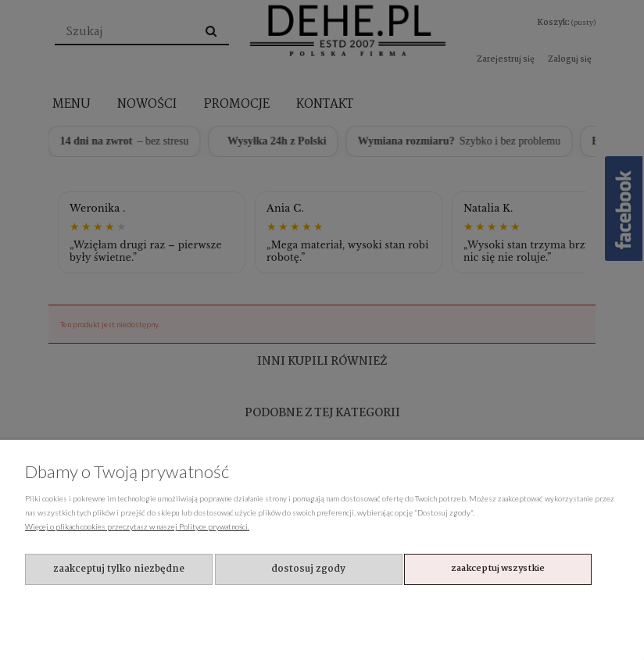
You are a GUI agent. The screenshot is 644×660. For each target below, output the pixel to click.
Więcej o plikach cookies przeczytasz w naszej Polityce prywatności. (137, 526)
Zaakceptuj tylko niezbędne (119, 569)
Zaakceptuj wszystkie (498, 569)
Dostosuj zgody (308, 569)
